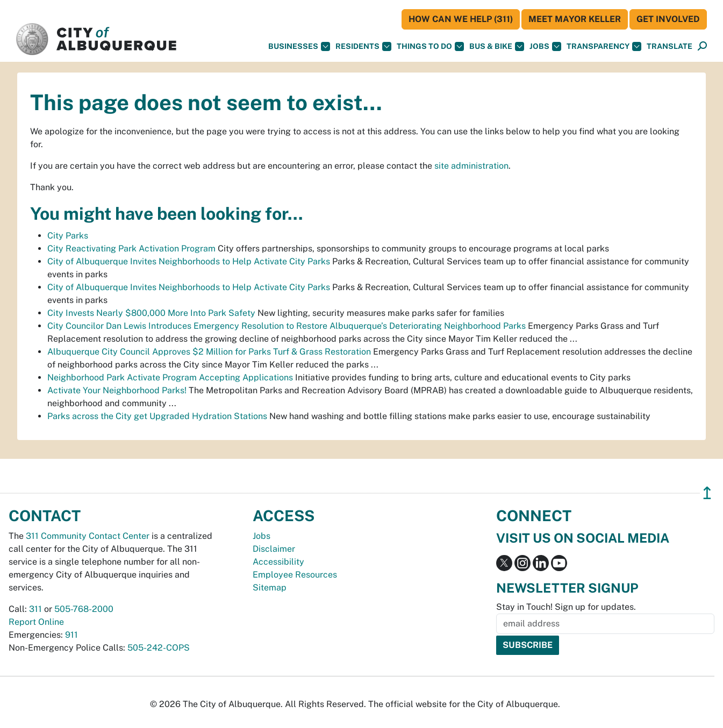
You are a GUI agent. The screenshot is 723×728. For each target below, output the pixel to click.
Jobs (545, 46)
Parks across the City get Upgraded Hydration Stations (157, 416)
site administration (471, 166)
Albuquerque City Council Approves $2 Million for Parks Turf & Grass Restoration (209, 352)
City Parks (68, 236)
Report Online (36, 622)
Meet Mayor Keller (575, 19)
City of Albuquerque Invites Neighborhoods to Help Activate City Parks (189, 261)
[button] (670, 46)
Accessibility (278, 562)
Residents (363, 46)
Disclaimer (274, 549)
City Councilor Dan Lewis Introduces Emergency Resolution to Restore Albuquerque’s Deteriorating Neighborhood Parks (287, 326)
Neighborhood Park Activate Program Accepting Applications (170, 377)
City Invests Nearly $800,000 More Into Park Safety (151, 313)
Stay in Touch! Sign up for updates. (566, 607)
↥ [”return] (707, 493)
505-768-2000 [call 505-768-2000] (84, 609)
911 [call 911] (71, 635)
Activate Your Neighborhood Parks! (117, 390)
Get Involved (668, 19)
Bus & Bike (497, 46)
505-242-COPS (159, 648)
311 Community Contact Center (88, 536)
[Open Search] (702, 46)
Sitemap (270, 588)
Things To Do (430, 46)
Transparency (604, 46)
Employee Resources (295, 575)
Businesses (299, 46)
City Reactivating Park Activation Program (131, 248)
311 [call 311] (35, 609)
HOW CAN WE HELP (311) (461, 19)
